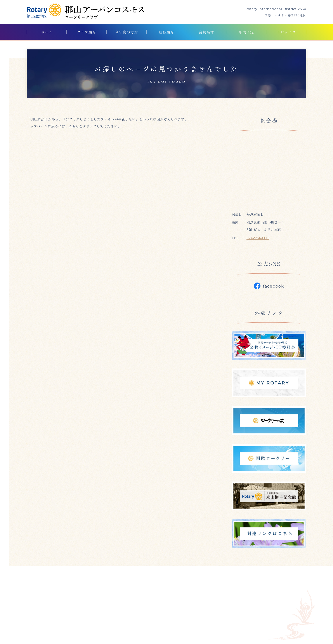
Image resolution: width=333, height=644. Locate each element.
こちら (74, 126)
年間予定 (246, 32)
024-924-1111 (258, 238)
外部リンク (211, 603)
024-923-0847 (48, 619)
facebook (269, 286)
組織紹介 (166, 32)
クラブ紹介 (87, 32)
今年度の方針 (127, 32)
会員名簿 (206, 32)
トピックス (286, 32)
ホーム (47, 32)
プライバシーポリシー (248, 603)
